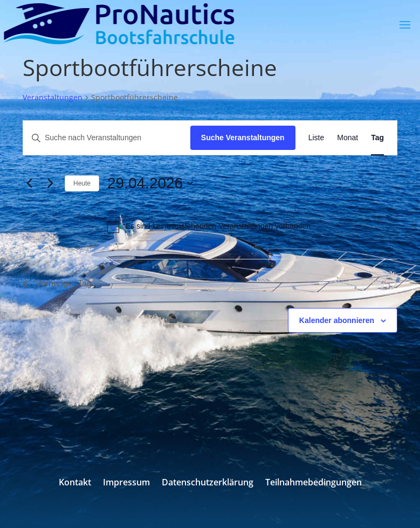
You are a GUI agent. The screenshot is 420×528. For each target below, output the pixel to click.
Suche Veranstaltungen (243, 138)
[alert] (210, 227)
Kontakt (75, 483)
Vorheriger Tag (57, 283)
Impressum (126, 483)
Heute (82, 183)
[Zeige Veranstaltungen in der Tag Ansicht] (377, 138)
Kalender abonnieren (337, 320)
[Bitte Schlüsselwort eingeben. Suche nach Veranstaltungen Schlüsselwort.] (107, 138)
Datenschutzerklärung (208, 483)
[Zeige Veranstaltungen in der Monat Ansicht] (347, 138)
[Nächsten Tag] (50, 183)
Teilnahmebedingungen (314, 483)
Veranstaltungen (53, 97)
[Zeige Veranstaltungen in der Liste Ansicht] (316, 138)
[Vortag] (29, 183)
